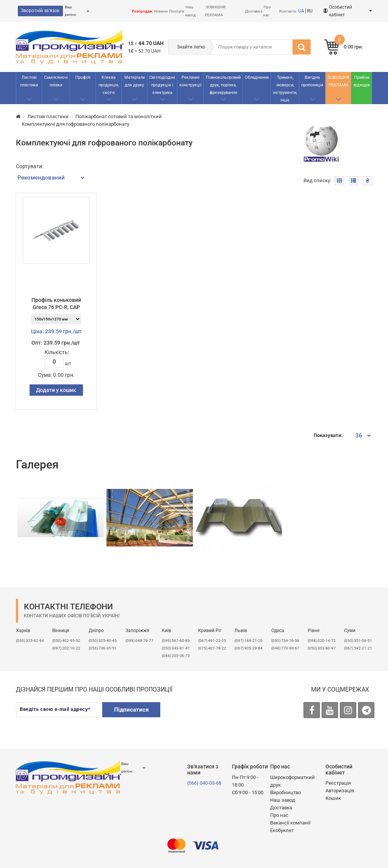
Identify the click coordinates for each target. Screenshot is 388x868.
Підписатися (131, 710)
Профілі (83, 77)
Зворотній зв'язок (40, 11)
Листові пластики (29, 81)
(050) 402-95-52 (66, 641)
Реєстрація (338, 783)
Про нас (279, 815)
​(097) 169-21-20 (249, 641)
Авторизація (340, 791)
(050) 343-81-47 (176, 648)
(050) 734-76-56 (285, 641)
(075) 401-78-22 (212, 648)
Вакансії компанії (290, 823)
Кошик (333, 798)
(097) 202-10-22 (66, 648)
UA (301, 11)
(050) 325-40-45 (103, 641)
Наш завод (283, 800)
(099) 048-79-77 (139, 641)
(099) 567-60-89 (176, 641)
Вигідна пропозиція (312, 81)
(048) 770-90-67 (285, 648)
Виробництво (286, 792)
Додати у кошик (56, 390)
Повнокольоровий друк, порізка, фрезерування (223, 85)
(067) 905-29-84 (249, 648)
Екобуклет (282, 830)
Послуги (177, 11)
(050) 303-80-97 (322, 648)
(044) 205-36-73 (176, 656)
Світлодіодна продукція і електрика (162, 85)
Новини (161, 11)
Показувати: (328, 435)
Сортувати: (30, 166)
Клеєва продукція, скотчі (109, 85)
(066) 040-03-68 (204, 783)
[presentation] (225, 717)
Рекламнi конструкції (190, 81)
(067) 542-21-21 (358, 648)
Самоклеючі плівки (56, 81)
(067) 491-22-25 (212, 641)
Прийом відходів (362, 81)
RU (310, 11)
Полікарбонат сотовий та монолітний (119, 116)
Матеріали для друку (135, 81)
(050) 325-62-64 (30, 641)
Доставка (254, 11)
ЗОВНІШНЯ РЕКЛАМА (338, 81)
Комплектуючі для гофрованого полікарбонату (75, 124)
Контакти (288, 11)
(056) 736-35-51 (103, 648)
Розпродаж (142, 11)
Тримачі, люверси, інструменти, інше (285, 89)
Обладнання (257, 77)
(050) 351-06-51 (358, 641)
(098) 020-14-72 (322, 641)
